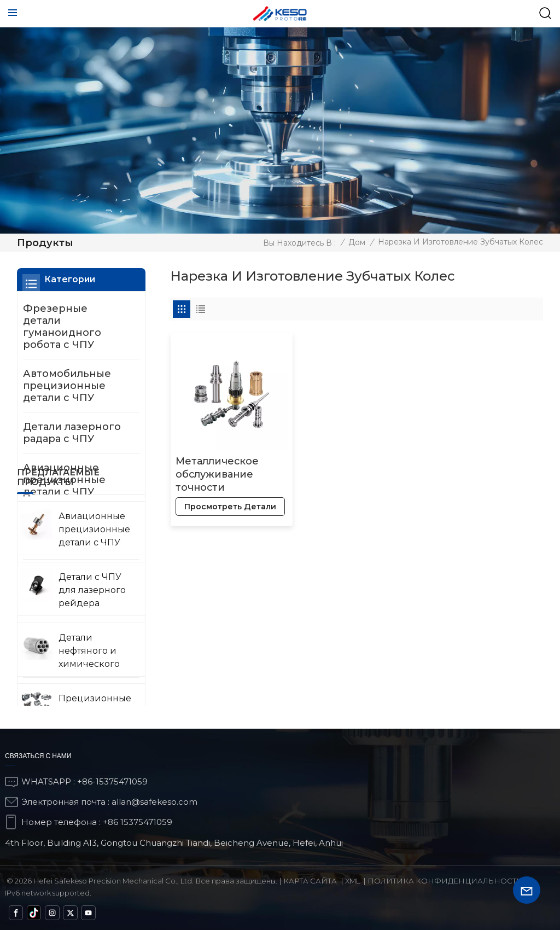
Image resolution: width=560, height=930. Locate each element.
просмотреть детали (212, 502)
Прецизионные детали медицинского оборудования (65, 592)
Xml (352, 881)
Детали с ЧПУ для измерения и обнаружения (70, 704)
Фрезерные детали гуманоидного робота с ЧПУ (62, 327)
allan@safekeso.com (154, 802)
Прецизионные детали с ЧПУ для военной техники (70, 651)
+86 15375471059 (138, 822)
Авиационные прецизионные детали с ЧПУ (64, 480)
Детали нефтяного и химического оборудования (73, 533)
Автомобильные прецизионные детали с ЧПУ (67, 386)
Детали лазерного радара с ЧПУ (72, 433)
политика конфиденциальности (445, 881)
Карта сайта (310, 881)
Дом (357, 242)
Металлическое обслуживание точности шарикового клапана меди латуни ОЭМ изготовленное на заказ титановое (224, 470)
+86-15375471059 (112, 781)
